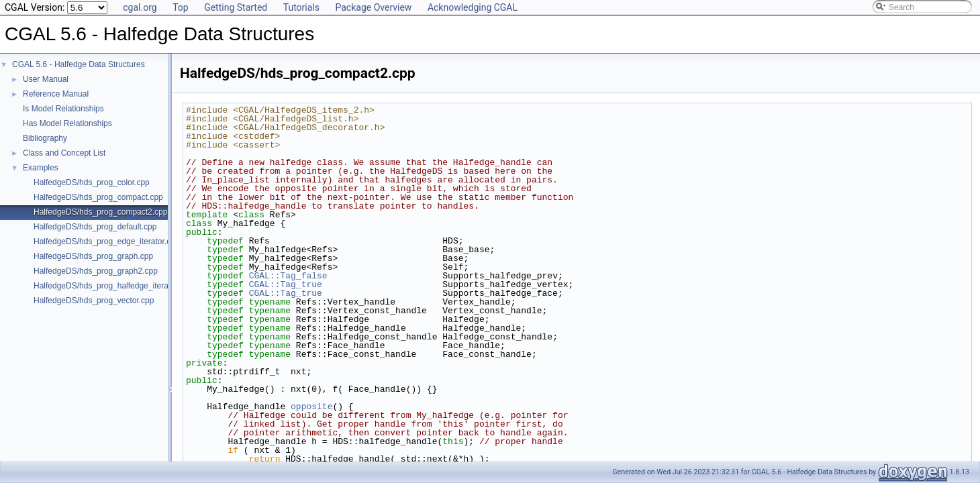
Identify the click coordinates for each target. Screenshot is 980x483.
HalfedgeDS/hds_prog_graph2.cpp (96, 271)
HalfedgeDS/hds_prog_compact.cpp (98, 197)
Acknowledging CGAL (473, 7)
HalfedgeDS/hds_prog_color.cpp (92, 182)
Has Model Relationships (67, 123)
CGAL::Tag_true (286, 284)
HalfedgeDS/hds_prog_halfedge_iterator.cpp (113, 286)
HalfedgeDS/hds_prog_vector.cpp (94, 301)
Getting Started (236, 7)
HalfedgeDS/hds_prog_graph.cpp (93, 256)
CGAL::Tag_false (288, 276)
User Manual (46, 79)
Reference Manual (56, 94)
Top (181, 7)
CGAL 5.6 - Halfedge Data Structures (79, 64)
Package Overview (373, 7)
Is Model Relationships (63, 109)
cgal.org (140, 7)
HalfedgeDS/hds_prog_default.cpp (95, 227)
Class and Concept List (64, 153)
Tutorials (301, 7)
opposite (311, 407)
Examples (41, 168)
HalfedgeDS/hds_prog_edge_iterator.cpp (107, 241)
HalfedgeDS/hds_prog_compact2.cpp (100, 212)
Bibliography (45, 138)
